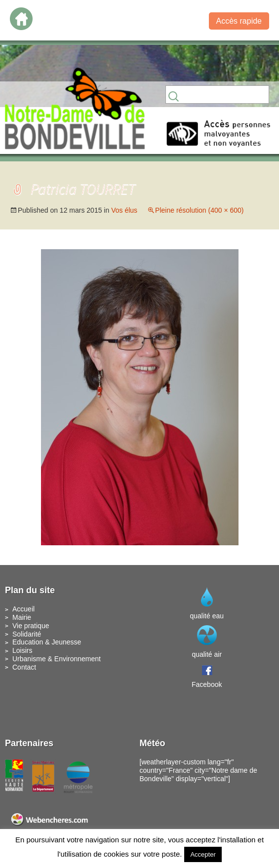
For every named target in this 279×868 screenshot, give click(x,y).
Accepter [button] (203, 854)
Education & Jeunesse (47, 642)
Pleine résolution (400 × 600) (199, 210)
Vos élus (124, 210)
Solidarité (27, 634)
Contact (24, 667)
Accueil (23, 609)
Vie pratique (31, 626)
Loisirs (22, 650)
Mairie (22, 617)
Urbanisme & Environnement (57, 659)
